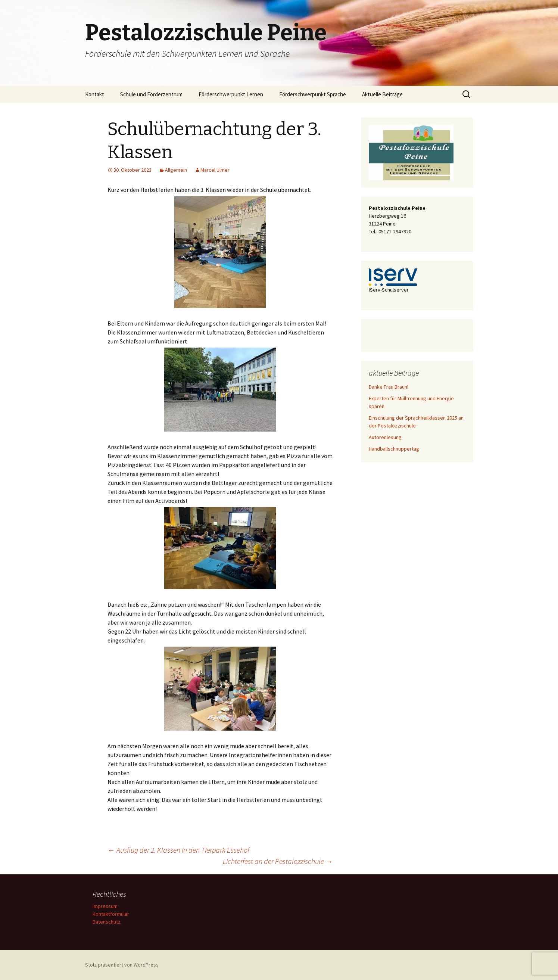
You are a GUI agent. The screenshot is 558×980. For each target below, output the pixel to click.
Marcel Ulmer (215, 170)
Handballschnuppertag (394, 449)
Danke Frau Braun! (389, 387)
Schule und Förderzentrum (151, 94)
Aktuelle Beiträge (382, 94)
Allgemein (176, 170)
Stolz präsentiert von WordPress (122, 965)
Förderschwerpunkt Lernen (231, 94)
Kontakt (95, 94)
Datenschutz (107, 922)
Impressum (105, 906)
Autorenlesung (385, 437)
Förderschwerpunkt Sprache (313, 94)
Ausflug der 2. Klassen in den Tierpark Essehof (178, 850)
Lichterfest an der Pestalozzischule (278, 861)
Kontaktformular (111, 914)
